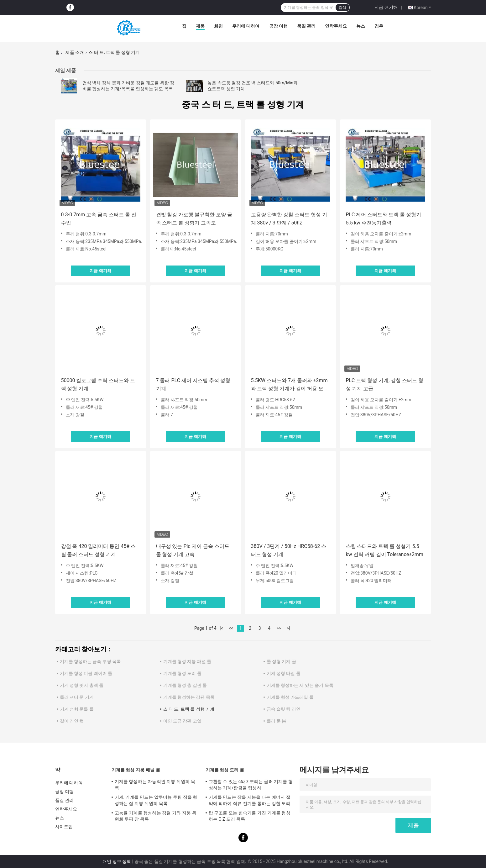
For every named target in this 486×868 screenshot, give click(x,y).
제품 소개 (75, 52)
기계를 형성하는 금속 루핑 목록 (91, 661)
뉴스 (361, 26)
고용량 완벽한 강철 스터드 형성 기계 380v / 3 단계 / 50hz (289, 219)
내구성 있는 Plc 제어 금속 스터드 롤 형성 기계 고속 (193, 550)
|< (221, 628)
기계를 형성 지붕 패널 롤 (187, 661)
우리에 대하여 (246, 26)
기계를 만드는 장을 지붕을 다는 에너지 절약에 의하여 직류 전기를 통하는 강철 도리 (250, 800)
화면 (218, 26)
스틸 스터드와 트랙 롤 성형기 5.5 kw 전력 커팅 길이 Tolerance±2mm (385, 550)
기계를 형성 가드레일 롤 (290, 697)
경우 (379, 26)
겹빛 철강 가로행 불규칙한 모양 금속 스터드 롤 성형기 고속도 (194, 219)
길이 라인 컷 (72, 721)
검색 (342, 8)
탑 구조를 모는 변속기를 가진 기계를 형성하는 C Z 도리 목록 (250, 816)
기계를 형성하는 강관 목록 (189, 697)
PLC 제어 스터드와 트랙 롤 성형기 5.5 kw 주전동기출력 (384, 219)
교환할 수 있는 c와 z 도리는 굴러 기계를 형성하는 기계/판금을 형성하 (251, 785)
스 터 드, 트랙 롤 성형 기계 (189, 709)
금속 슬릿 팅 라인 (284, 709)
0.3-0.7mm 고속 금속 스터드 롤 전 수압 (99, 219)
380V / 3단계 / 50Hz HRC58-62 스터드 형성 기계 (289, 550)
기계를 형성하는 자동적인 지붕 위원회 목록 (155, 785)
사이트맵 (64, 827)
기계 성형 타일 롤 (284, 673)
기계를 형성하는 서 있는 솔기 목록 (300, 685)
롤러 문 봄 (277, 721)
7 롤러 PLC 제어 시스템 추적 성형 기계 (193, 384)
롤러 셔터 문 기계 (77, 697)
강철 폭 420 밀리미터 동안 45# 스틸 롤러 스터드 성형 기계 (99, 550)
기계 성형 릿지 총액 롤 (82, 685)
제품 (200, 26)
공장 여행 (278, 26)
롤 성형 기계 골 (281, 661)
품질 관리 (306, 26)
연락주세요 (336, 26)
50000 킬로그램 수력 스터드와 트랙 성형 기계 (98, 384)
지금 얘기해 (386, 7)
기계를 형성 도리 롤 (182, 673)
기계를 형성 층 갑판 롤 (185, 685)
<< (231, 628)
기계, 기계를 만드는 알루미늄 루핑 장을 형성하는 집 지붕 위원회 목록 (156, 800)
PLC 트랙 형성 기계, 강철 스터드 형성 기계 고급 (385, 384)
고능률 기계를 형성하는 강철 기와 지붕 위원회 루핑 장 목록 (156, 816)
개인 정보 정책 (117, 861)
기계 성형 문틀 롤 (77, 709)
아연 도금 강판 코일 (182, 721)
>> (279, 628)
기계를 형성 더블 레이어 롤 (86, 673)
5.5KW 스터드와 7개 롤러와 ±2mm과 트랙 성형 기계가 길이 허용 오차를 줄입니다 (290, 385)
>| (288, 628)
